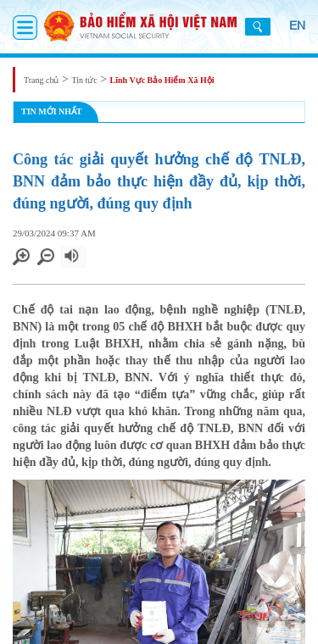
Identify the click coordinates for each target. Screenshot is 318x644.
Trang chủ (41, 80)
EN (297, 25)
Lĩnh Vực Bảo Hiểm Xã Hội (162, 80)
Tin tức (84, 80)
